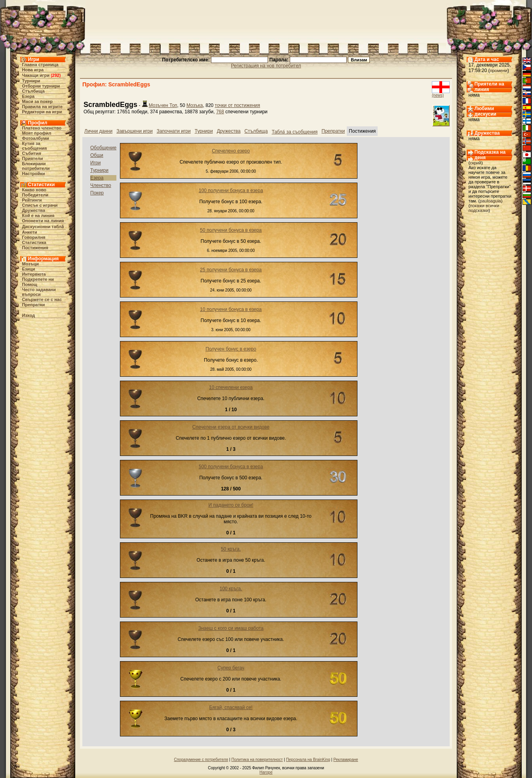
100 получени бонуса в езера (231, 191)
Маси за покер (38, 101)
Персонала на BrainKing (308, 760)
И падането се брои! (231, 505)
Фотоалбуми (36, 138)
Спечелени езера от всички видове (231, 427)
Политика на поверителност (257, 760)
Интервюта (34, 274)
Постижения (35, 248)
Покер (97, 193)
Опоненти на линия (43, 221)
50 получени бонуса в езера (231, 230)
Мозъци (30, 264)
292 (56, 75)
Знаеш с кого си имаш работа (231, 628)
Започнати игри (174, 131)
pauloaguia (490, 201)
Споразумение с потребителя (201, 760)
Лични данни (98, 131)
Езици (29, 269)
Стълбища (33, 91)
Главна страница (40, 65)
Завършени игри (135, 131)
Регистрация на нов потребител (266, 66)
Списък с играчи (40, 205)
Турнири (31, 81)
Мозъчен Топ (163, 105)
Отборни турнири (41, 86)
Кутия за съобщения (35, 146)
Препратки (34, 305)
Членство (101, 185)
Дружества (34, 210)
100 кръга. (231, 589)
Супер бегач (231, 668)
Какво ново (34, 190)
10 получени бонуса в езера (231, 309)
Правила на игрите (43, 107)
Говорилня (34, 237)
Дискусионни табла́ (43, 227)
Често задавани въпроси (39, 292)
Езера (28, 96)
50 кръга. (231, 549)
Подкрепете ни (38, 279)
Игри (95, 163)
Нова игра (33, 70)
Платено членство (42, 128)
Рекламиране (346, 760)
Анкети (30, 232)
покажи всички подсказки (484, 208)
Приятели (33, 158)
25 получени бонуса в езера (231, 270)
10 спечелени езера (231, 387)
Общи (97, 155)
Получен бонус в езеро (231, 349)
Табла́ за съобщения (294, 132)
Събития (32, 153)
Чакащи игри (36, 75)
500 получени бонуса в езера (231, 467)
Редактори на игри (42, 112)
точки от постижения (237, 105)
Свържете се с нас (42, 299)
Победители (35, 195)
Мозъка (195, 105)
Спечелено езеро (231, 151)
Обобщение (103, 148)
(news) (438, 95)
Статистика (34, 242)
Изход (29, 315)
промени (499, 71)
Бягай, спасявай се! (231, 707)
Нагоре (266, 772)
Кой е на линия (38, 215)
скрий (476, 163)
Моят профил (37, 133)
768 (220, 112)
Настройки (34, 174)
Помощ (30, 284)
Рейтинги (32, 200)
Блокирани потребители (36, 166)
